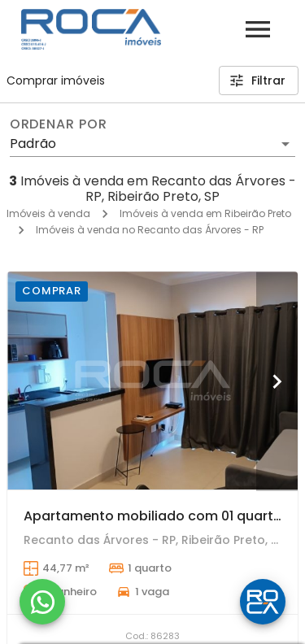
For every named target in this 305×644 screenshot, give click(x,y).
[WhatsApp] (42, 602)
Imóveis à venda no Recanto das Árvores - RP (150, 230)
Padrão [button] (33, 144)
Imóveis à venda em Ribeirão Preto (205, 213)
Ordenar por (59, 124)
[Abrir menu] (258, 29)
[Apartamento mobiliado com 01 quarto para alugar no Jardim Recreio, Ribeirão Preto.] (152, 381)
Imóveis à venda (48, 213)
